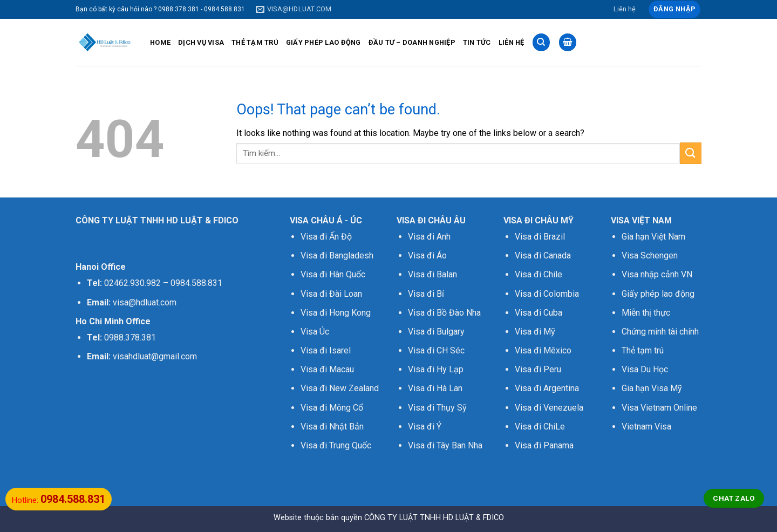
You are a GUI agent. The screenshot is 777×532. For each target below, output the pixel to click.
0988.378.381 (130, 337)
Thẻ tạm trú (643, 350)
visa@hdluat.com (145, 302)
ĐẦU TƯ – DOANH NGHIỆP (412, 42)
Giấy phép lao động (658, 294)
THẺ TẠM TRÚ (255, 42)
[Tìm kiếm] (541, 42)
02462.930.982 (132, 283)
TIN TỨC (477, 42)
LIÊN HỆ (512, 42)
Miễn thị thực (646, 313)
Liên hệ (625, 9)
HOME (160, 42)
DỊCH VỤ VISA (201, 42)
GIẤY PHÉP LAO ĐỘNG (323, 42)
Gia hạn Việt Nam (653, 237)
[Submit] (691, 153)
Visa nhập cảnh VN (657, 274)
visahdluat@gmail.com (155, 356)
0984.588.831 (196, 283)
